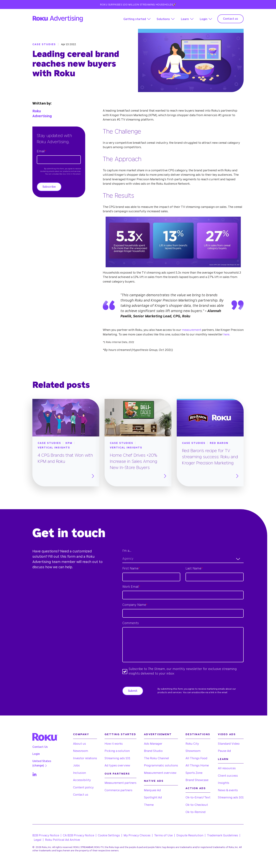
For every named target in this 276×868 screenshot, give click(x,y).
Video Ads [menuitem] (227, 734)
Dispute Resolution (190, 835)
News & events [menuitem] (228, 790)
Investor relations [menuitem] (85, 758)
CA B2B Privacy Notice (79, 835)
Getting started (135, 19)
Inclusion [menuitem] (79, 773)
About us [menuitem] (79, 744)
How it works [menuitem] (114, 744)
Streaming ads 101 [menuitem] (117, 758)
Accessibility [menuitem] (82, 780)
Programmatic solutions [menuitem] (161, 765)
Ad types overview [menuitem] (117, 765)
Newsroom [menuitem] (81, 751)
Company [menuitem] (81, 734)
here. (226, 334)
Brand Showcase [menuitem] (197, 780)
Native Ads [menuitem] (154, 781)
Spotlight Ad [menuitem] (153, 797)
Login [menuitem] (36, 754)
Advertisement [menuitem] (158, 734)
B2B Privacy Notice (46, 835)
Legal (38, 840)
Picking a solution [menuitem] (117, 751)
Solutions (163, 19)
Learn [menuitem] (223, 759)
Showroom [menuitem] (193, 751)
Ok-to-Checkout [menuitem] (197, 805)
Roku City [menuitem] (192, 744)
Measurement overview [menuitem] (160, 773)
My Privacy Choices (137, 835)
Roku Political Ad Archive (62, 840)
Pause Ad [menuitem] (224, 751)
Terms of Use (163, 835)
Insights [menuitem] (224, 783)
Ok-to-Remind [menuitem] (196, 812)
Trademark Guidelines (222, 835)
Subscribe (49, 187)
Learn (185, 19)
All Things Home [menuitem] (197, 765)
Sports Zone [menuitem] (194, 773)
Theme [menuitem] (149, 805)
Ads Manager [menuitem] (153, 744)
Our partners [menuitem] (117, 774)
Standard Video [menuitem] (229, 744)
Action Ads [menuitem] (196, 788)
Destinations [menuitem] (198, 734)
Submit (133, 691)
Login (203, 19)
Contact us (230, 19)
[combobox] (183, 559)
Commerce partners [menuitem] (118, 790)
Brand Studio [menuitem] (153, 751)
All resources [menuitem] (227, 768)
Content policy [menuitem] (83, 787)
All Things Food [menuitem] (196, 758)
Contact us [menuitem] (81, 795)
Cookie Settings (109, 835)
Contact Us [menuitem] (40, 747)
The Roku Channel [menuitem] (156, 758)
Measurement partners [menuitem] (120, 783)
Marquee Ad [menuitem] (152, 790)
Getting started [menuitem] (120, 734)
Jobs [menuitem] (76, 765)
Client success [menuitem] (228, 776)
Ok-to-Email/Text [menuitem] (198, 797)
